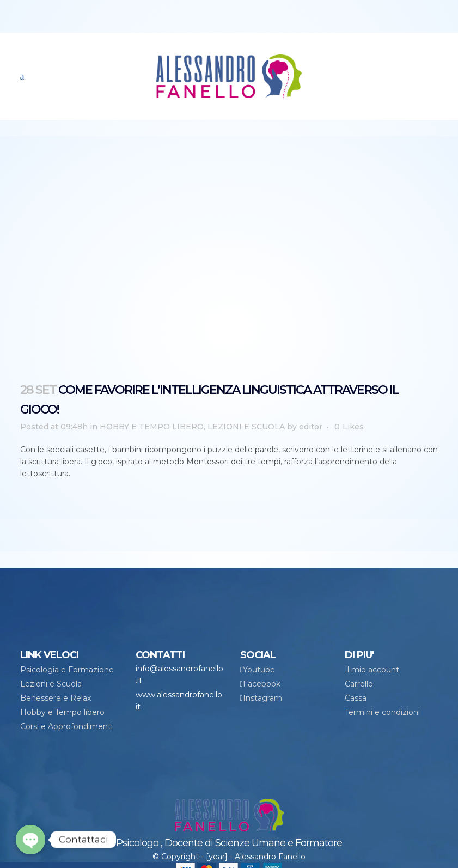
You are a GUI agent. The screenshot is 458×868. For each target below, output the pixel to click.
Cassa (356, 698)
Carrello (359, 684)
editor (311, 427)
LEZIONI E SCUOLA (246, 427)
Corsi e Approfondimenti (66, 726)
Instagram (262, 698)
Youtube (259, 670)
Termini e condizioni (382, 712)
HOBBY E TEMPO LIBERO (152, 427)
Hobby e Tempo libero (62, 712)
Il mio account (372, 670)
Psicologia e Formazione (67, 670)
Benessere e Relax (56, 698)
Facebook (262, 684)
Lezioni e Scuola (51, 684)
